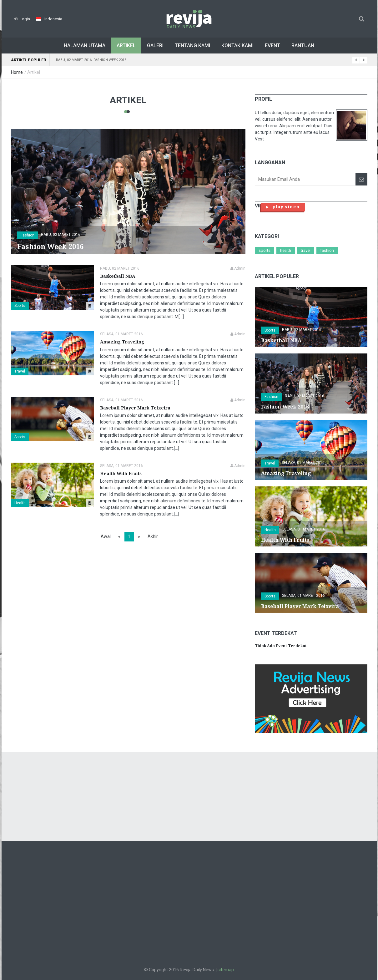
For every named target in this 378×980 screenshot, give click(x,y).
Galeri (155, 46)
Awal (106, 536)
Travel (20, 371)
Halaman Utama (85, 46)
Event (272, 46)
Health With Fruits (121, 474)
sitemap (226, 970)
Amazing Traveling (122, 342)
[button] (49, 19)
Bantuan (303, 46)
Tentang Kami (192, 46)
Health (20, 503)
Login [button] (22, 19)
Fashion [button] (28, 235)
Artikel (126, 46)
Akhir (153, 536)
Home (17, 72)
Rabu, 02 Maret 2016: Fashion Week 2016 (91, 60)
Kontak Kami (237, 46)
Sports (20, 306)
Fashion (327, 250)
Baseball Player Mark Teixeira (135, 408)
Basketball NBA (118, 276)
